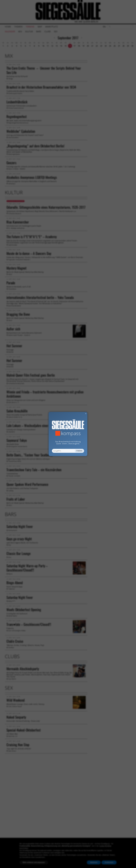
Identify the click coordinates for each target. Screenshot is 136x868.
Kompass (71, 433)
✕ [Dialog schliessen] (81, 414)
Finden (79, 451)
